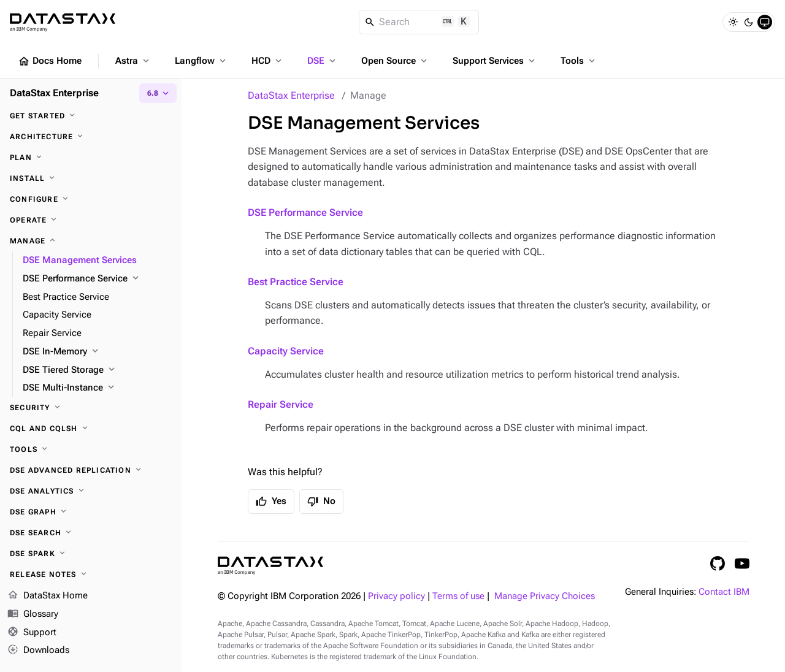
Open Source (395, 61)
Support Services (495, 61)
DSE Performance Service (305, 212)
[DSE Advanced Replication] (91, 470)
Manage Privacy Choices (545, 596)
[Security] (91, 408)
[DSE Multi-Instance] (97, 388)
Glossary (33, 614)
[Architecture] (91, 137)
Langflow (201, 61)
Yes (271, 502)
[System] (765, 22)
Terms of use (458, 596)
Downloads (38, 651)
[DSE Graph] (91, 512)
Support (32, 633)
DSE (323, 61)
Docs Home (50, 61)
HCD (268, 61)
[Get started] (91, 116)
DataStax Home (48, 596)
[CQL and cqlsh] (91, 429)
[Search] (419, 22)
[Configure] (91, 199)
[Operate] (91, 220)
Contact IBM (724, 592)
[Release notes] (91, 575)
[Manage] (91, 241)
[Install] (91, 178)
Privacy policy (396, 596)
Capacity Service (286, 351)
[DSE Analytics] (91, 491)
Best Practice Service (296, 282)
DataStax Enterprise (291, 95)
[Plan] (91, 158)
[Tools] (91, 449)
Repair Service (281, 404)
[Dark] (749, 22)
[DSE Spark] (91, 554)
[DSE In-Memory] (97, 352)
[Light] (733, 22)
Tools (579, 61)
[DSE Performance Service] (97, 279)
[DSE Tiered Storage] (97, 370)
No (321, 502)
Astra (133, 61)
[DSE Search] (91, 533)
